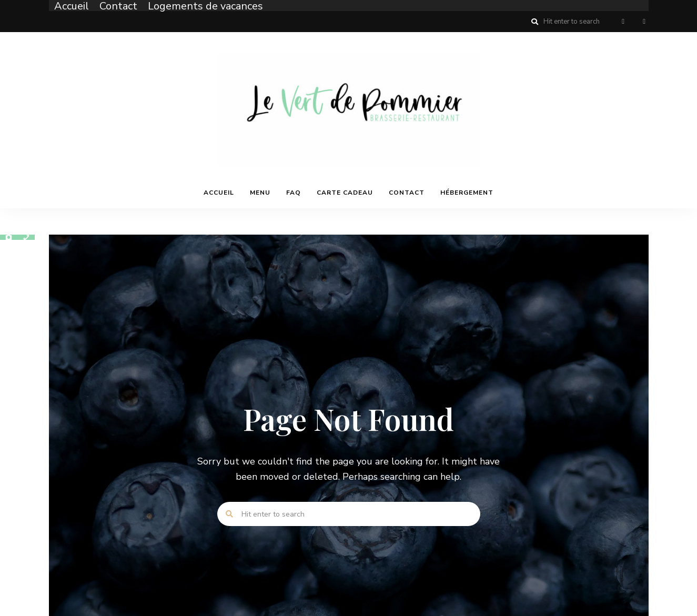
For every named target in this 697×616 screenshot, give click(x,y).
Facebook (623, 22)
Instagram (644, 22)
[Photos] (9, 237)
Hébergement (467, 193)
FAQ (294, 193)
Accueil (72, 6)
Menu (260, 193)
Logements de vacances (205, 6)
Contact (118, 6)
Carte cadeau (345, 193)
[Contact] (26, 237)
